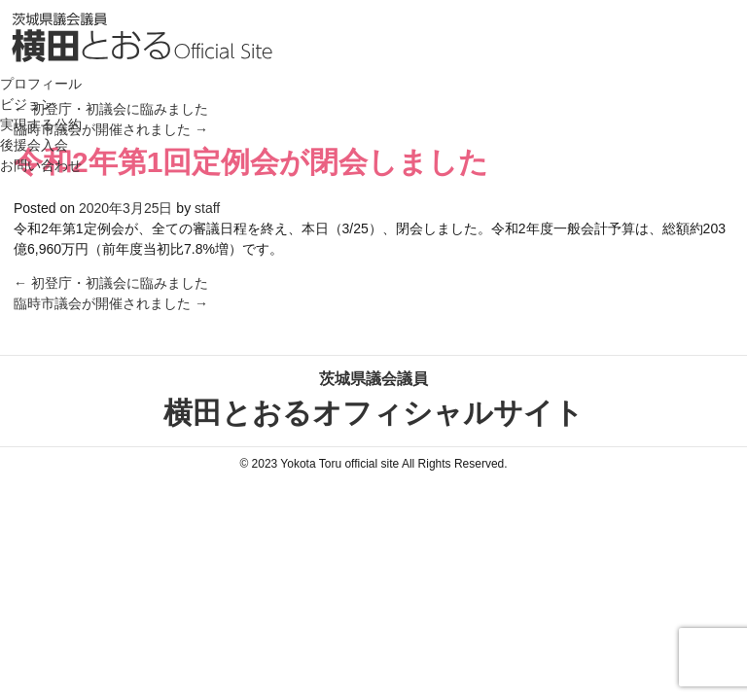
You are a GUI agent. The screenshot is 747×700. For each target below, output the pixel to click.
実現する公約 (41, 124)
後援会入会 (34, 145)
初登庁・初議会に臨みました (111, 283)
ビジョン (27, 104)
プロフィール (41, 84)
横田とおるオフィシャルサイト (373, 398)
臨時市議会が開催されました (111, 303)
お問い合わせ (41, 165)
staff (207, 208)
